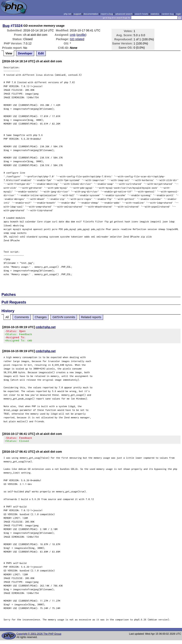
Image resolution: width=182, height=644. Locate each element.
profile (81, 35)
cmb (73, 35)
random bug (168, 14)
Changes (41, 317)
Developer (25, 53)
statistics (155, 14)
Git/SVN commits (64, 317)
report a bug (107, 14)
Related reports (91, 317)
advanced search (124, 14)
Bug (6, 26)
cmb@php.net (46, 327)
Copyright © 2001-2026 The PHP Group (39, 638)
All (7, 317)
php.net (67, 14)
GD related (77, 39)
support (77, 14)
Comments (22, 317)
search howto (141, 14)
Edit (41, 53)
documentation (91, 14)
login (179, 14)
